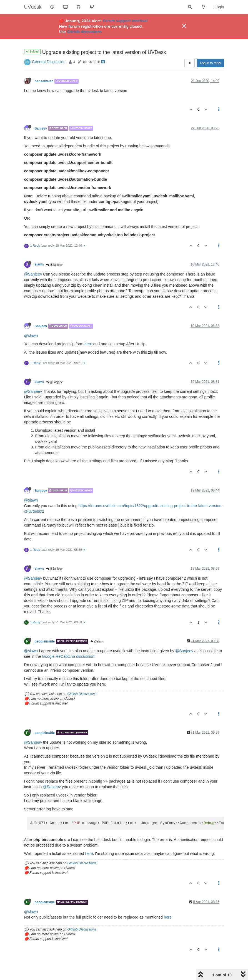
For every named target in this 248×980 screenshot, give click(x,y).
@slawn (31, 336)
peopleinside (45, 641)
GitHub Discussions (82, 694)
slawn (39, 264)
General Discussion (49, 62)
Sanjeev (41, 128)
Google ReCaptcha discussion (68, 656)
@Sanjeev (54, 265)
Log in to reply (210, 63)
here (88, 344)
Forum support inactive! (125, 21)
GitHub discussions (84, 32)
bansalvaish (44, 81)
